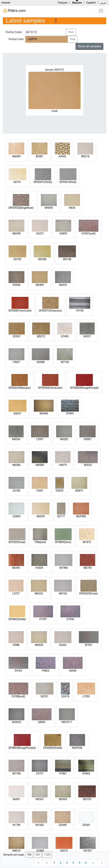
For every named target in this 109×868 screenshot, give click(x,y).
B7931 (89, 645)
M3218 (85, 156)
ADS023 (16, 722)
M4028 (39, 645)
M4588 (40, 465)
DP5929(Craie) (17, 542)
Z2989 (40, 851)
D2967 (17, 336)
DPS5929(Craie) (89, 594)
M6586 (17, 465)
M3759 (88, 568)
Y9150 (80, 311)
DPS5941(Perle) (43, 182)
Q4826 (42, 722)
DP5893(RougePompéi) (22, 748)
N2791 (17, 182)
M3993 (63, 799)
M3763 (63, 594)
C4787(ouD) (88, 233)
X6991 (16, 799)
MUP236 (77, 748)
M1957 (88, 851)
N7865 (86, 774)
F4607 (16, 362)
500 (38, 855)
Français (63, 3)
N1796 (16, 825)
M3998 (44, 414)
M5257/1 (67, 722)
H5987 (88, 439)
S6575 (64, 851)
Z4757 (40, 774)
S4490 (73, 671)
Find (71, 32)
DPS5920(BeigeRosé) (21, 208)
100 (29, 855)
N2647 (17, 414)
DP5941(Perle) (68, 182)
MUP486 (81, 516)
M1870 (87, 542)
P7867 (63, 774)
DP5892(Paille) (17, 619)
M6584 (16, 156)
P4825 (46, 671)
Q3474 (65, 696)
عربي (103, 3)
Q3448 (63, 825)
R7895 (70, 414)
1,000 (47, 855)
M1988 (64, 568)
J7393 (86, 696)
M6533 (39, 594)
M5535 (41, 516)
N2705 (17, 259)
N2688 (41, 362)
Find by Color (16, 39)
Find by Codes (14, 32)
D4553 (60, 491)
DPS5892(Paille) (53, 748)
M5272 (41, 336)
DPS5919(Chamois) (50, 311)
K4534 (39, 568)
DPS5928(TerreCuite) (50, 388)
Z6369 (86, 825)
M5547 (40, 799)
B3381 (39, 156)
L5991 (40, 439)
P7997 (43, 619)
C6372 (40, 233)
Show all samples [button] (90, 46)
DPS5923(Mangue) (20, 388)
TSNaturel (40, 542)
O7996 (70, 619)
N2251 (45, 696)
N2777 (61, 516)
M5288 (42, 259)
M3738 (67, 259)
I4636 (72, 208)
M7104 (65, 362)
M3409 (40, 285)
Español (91, 3)
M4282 (64, 439)
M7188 (17, 774)
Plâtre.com (14, 11)
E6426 (63, 645)
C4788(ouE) (18, 696)
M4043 (49, 208)
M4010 (17, 851)
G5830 (16, 516)
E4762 (18, 671)
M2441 (16, 568)
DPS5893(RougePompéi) (84, 388)
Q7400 (65, 336)
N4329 (63, 285)
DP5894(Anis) (63, 542)
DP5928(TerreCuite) (20, 311)
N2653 (88, 465)
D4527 (87, 336)
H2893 (63, 233)
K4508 (16, 285)
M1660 (40, 825)
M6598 (17, 233)
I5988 (16, 645)
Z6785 (17, 491)
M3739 (87, 799)
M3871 (79, 491)
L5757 (16, 594)
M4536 (16, 439)
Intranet (6, 3)
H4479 (63, 465)
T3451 (40, 491)
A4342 (62, 156)
